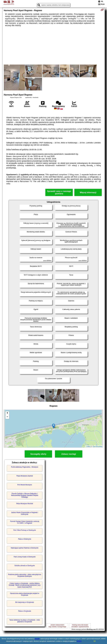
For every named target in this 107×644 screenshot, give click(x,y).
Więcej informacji (88, 192)
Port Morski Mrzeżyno (25, 485)
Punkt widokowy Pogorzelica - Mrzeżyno (25, 467)
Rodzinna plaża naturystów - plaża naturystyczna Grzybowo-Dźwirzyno (25, 575)
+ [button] (7, 413)
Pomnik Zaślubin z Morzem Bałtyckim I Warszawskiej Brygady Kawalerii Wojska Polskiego (25, 495)
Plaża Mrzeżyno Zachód (25, 476)
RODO (79, 641)
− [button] (7, 417)
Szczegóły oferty (38, 454)
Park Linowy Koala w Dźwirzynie (25, 557)
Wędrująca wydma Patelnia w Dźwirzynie (25, 548)
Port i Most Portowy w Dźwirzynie (25, 530)
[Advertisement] (54, 46)
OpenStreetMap (98, 447)
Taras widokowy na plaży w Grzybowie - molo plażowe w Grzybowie (25, 621)
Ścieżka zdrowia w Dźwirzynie (25, 566)
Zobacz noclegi (69, 454)
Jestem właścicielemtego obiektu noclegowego (57, 626)
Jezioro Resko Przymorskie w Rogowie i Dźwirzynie (25, 513)
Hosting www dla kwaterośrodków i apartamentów (80, 626)
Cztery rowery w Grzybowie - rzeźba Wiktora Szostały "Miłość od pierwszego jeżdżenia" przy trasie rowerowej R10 (25, 585)
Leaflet (88, 447)
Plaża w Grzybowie (25, 611)
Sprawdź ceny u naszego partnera (59, 192)
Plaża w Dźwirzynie (25, 539)
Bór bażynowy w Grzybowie (25, 602)
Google (37, 639)
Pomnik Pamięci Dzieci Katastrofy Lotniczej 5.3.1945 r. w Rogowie (25, 522)
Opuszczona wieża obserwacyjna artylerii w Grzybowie (25, 594)
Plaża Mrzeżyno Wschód (25, 504)
